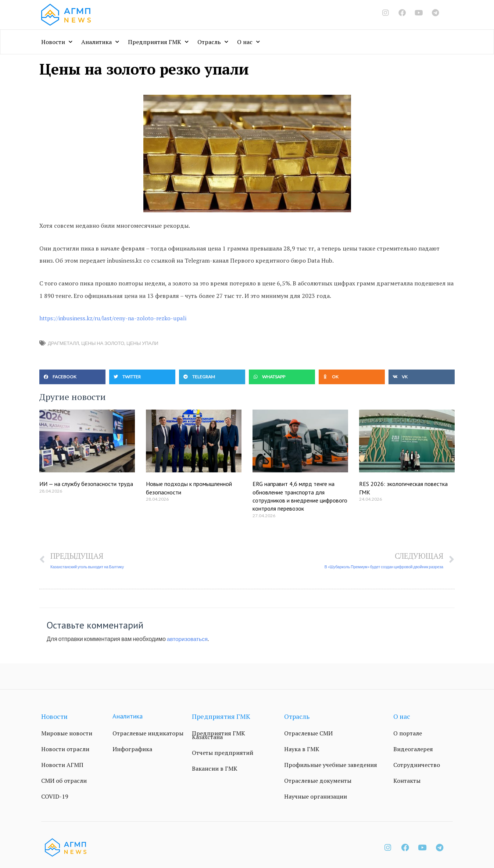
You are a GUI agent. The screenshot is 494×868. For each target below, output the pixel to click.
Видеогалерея (413, 749)
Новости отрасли (65, 749)
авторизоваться (188, 639)
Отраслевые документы (318, 781)
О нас (248, 42)
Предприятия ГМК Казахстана (219, 735)
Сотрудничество (417, 765)
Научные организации (316, 797)
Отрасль (213, 42)
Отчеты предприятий (223, 753)
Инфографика (132, 749)
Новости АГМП (62, 765)
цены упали (142, 343)
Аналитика (100, 42)
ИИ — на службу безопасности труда (86, 484)
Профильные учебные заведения (331, 765)
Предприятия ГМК (158, 42)
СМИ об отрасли (64, 781)
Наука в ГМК (302, 749)
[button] (72, 377)
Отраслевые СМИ (308, 734)
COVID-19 (55, 797)
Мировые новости (67, 734)
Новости (57, 42)
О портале (408, 734)
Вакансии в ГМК (215, 769)
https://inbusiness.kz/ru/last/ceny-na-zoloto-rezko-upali (116, 318)
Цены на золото (103, 343)
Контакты (407, 781)
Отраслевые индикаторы (148, 734)
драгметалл (63, 343)
